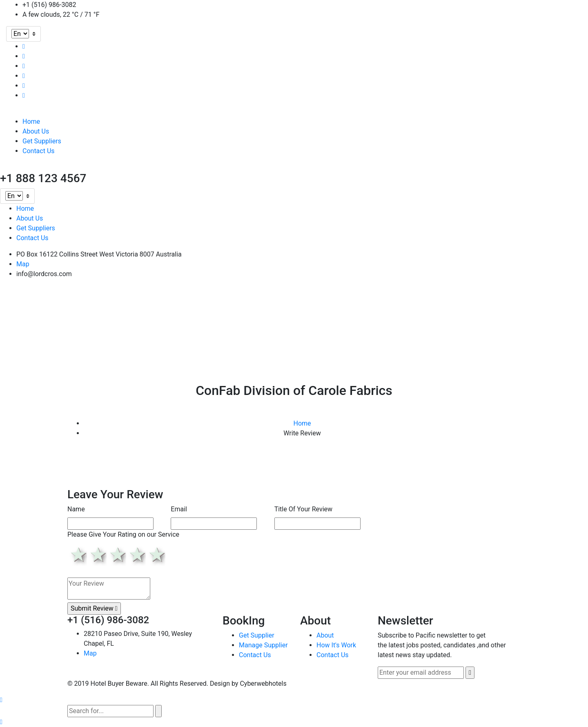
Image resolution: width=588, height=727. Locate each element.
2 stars (97, 555)
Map (23, 264)
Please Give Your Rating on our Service (123, 534)
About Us (36, 131)
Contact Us (39, 151)
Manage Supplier (263, 645)
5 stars (156, 555)
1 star (77, 555)
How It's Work (336, 645)
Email (179, 509)
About (325, 635)
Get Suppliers (42, 141)
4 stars (136, 555)
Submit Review (94, 608)
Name (76, 509)
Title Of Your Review (303, 509)
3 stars (116, 555)
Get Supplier (257, 635)
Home (31, 122)
